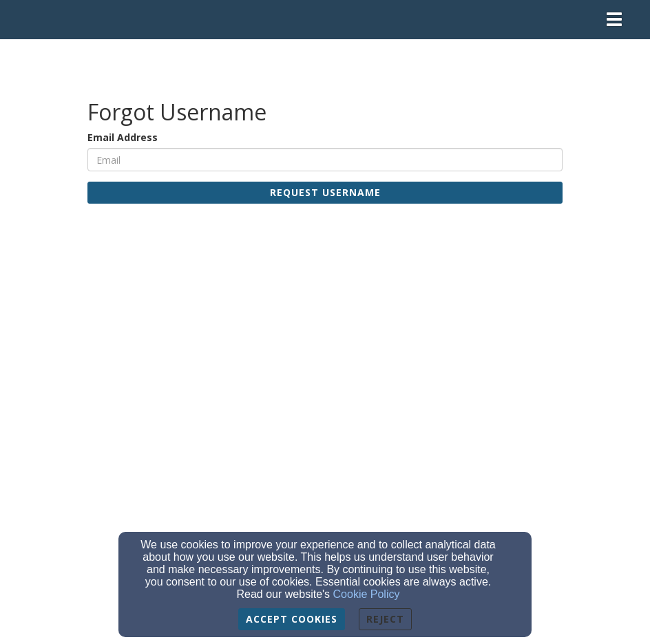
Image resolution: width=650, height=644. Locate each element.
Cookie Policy (367, 594)
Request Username (325, 192)
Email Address (123, 137)
